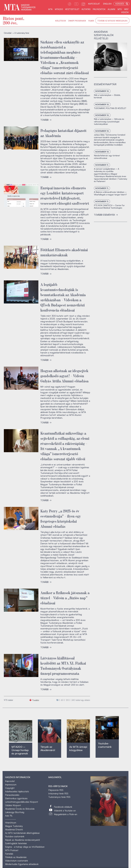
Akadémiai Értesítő (14, 830)
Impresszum (11, 785)
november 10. (102, 91)
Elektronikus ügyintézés (16, 798)
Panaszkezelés (12, 795)
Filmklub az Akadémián (16, 857)
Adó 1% (9, 816)
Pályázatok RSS (56, 790)
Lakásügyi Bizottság (15, 812)
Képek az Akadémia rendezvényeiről (22, 840)
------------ (10, 819)
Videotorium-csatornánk (17, 861)
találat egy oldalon (81, 700)
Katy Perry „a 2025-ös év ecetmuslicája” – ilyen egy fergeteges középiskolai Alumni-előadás (61, 518)
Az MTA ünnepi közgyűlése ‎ (78, 748)
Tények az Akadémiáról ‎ (48, 748)
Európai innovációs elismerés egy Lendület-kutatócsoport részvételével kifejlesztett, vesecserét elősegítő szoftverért (65, 195)
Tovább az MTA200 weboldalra (112, 21)
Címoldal (8, 33)
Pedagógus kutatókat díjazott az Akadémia (63, 133)
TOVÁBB (46, 120)
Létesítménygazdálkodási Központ (22, 802)
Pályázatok (99, 9)
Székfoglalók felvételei (16, 843)
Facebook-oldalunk (63, 807)
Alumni (111, 9)
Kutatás (86, 9)
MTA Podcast (12, 850)
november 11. (102, 165)
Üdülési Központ (13, 805)
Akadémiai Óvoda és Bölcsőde (20, 809)
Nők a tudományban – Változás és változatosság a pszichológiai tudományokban (109, 122)
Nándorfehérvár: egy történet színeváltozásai (107, 157)
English (107, 4)
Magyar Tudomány (14, 826)
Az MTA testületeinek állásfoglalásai (22, 833)
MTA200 (59, 9)
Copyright (10, 788)
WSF (126, 9)
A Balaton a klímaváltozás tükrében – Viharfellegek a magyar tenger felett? (110, 193)
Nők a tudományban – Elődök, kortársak (107, 96)
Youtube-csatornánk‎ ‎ (105, 745)
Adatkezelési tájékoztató (17, 791)
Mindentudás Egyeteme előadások (22, 864)
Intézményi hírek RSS (58, 794)
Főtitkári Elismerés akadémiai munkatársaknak (64, 252)
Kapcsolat (94, 4)
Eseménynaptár (105, 84)
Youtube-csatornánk (15, 836)
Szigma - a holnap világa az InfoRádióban (25, 847)
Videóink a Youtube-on (65, 811)
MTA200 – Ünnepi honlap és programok (20, 750)
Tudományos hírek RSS (59, 797)
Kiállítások (61, 21)
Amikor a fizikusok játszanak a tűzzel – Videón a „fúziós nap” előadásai (65, 598)
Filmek (91, 21)
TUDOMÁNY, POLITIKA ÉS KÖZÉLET (110, 108)
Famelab (9, 854)
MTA (50, 9)
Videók (125, 12)
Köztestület (72, 9)
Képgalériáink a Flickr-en (66, 814)
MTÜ (120, 9)
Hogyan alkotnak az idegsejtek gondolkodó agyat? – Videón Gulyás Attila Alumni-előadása (65, 376)
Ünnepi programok (77, 21)
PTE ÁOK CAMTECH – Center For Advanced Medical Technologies (109, 207)
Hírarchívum (11, 823)
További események (106, 215)
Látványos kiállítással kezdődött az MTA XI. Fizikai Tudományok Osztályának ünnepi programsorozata (63, 665)
